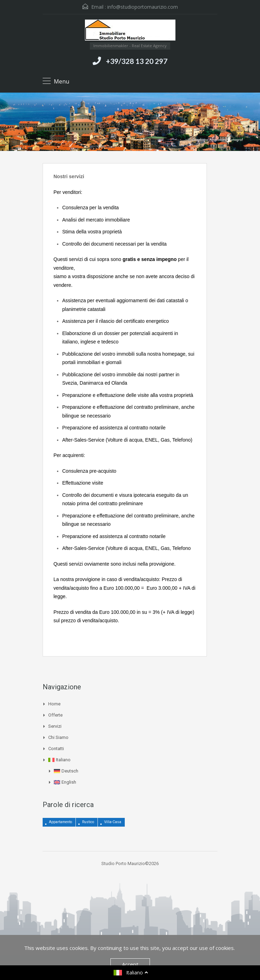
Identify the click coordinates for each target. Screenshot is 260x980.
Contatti (56, 749)
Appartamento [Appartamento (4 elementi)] (60, 822)
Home (54, 704)
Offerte (55, 715)
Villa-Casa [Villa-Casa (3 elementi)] (113, 822)
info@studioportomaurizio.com (143, 7)
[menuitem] (133, 760)
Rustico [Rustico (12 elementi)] (88, 822)
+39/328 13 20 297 (137, 61)
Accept (130, 964)
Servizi (55, 726)
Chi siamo (58, 737)
